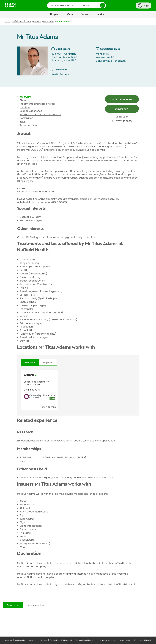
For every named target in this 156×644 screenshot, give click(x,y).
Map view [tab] (48, 363)
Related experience (31, 111)
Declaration (26, 118)
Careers (44, 640)
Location (25, 107)
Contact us (33, 640)
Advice (101, 14)
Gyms (70, 14)
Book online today (122, 99)
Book (23, 122)
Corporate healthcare (84, 640)
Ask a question (28, 125)
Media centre (20, 640)
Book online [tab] (13, 605)
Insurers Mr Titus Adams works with (40, 114)
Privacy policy (125, 640)
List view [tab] (30, 363)
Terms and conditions (108, 640)
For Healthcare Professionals (61, 640)
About (23, 100)
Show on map (49, 407)
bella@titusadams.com (43, 192)
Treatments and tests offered (37, 104)
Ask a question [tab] (36, 605)
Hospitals (55, 14)
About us (8, 640)
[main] (78, 327)
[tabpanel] (78, 391)
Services (85, 14)
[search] (76, 5)
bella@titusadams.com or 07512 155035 (43, 202)
